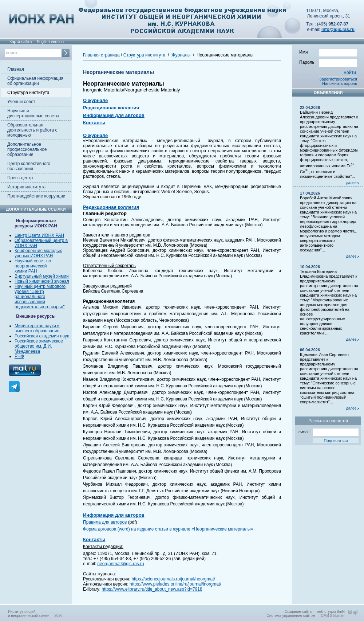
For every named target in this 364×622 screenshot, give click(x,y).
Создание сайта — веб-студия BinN (315, 612)
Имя (328, 52)
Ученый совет (21, 102)
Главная (16, 69)
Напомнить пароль (340, 83)
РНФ (19, 356)
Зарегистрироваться (338, 79)
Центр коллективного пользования (29, 166)
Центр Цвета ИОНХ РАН (39, 235)
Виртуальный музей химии (42, 276)
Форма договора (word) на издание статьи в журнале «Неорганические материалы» (168, 529)
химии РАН (26, 271)
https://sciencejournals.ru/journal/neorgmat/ (173, 579)
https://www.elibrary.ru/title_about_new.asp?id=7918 (152, 589)
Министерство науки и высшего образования (37, 328)
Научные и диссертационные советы (33, 113)
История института (26, 187)
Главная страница (101, 55)
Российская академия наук (42, 336)
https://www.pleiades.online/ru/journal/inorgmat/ (175, 584)
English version (50, 42)
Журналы (181, 55)
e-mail (329, 431)
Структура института (28, 93)
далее (353, 183)
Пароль (328, 62)
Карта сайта (21, 42)
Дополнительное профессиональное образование (27, 149)
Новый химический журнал (42, 281)
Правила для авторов (105, 522)
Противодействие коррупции (36, 196)
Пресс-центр (20, 178)
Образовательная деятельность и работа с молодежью (32, 130)
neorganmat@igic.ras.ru (120, 564)
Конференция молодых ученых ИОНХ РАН (38, 253)
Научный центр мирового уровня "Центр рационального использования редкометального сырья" (40, 297)
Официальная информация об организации (35, 81)
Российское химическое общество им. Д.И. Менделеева (39, 346)
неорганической (31, 266)
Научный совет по (33, 261)
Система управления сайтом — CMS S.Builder (306, 616)
